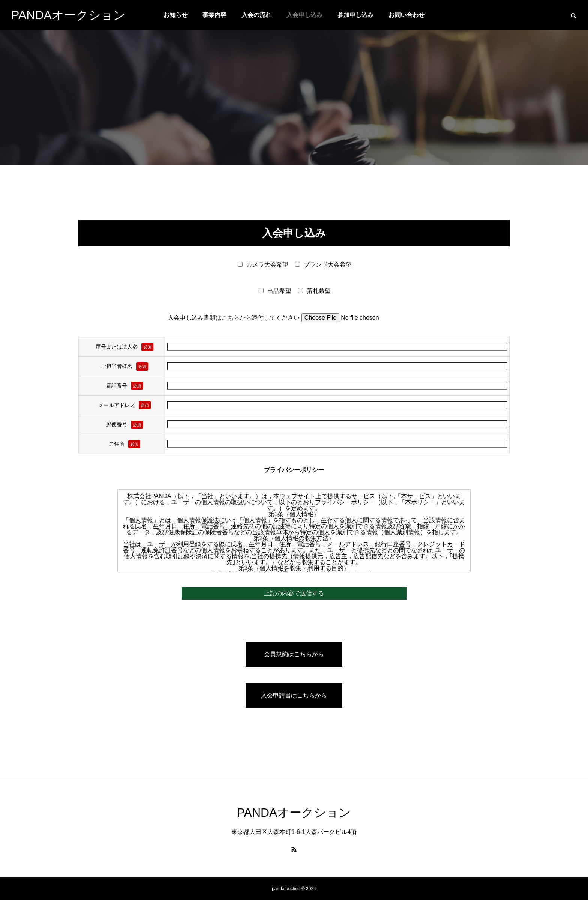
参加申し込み (355, 15)
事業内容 (214, 15)
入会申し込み (304, 15)
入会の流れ (256, 15)
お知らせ (175, 15)
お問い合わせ (406, 15)
